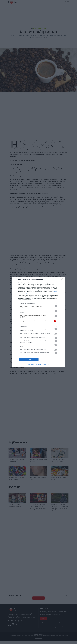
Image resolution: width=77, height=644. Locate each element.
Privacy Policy (46, 365)
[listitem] (38, 303)
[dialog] (38, 322)
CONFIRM (29, 359)
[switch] (55, 306)
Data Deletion (31, 365)
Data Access (38, 365)
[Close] (62, 279)
